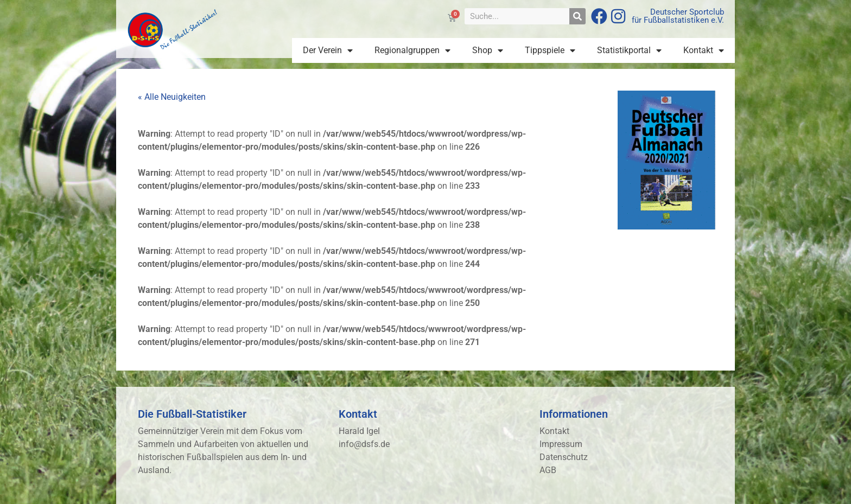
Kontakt (704, 50)
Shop (488, 50)
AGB (548, 470)
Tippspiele (550, 50)
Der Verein (328, 50)
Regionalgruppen (412, 50)
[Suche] (577, 16)
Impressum (561, 444)
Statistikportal (629, 50)
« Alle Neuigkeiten (172, 97)
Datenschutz (564, 457)
